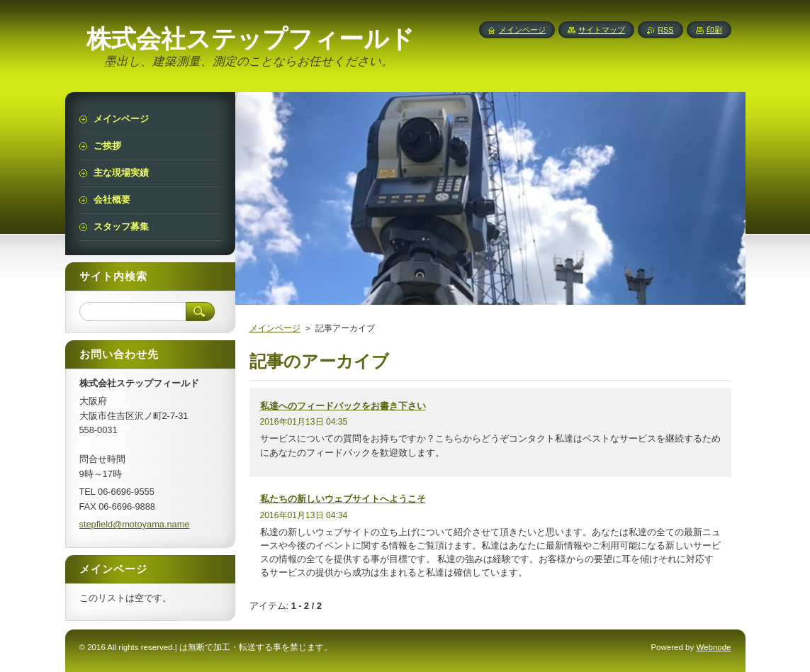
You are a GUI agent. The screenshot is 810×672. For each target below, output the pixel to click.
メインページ (275, 328)
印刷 (714, 30)
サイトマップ (602, 30)
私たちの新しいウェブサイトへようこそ (343, 499)
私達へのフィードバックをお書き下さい (343, 406)
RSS (665, 30)
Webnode (713, 647)
